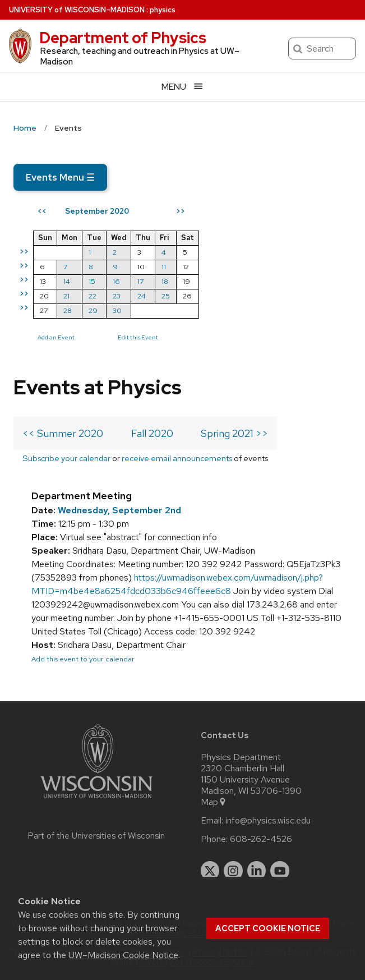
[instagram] (233, 871)
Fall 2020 (152, 433)
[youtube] (280, 871)
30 (117, 310)
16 (116, 281)
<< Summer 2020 (63, 433)
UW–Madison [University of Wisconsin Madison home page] (77, 10)
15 (92, 281)
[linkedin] (257, 871)
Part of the (96, 836)
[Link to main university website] (96, 800)
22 (93, 296)
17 (140, 281)
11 (164, 267)
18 (165, 281)
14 (67, 281)
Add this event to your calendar (83, 659)
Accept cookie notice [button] (268, 928)
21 (66, 296)
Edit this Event (138, 337)
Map (214, 802)
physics (163, 10)
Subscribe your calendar (66, 458)
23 (117, 296)
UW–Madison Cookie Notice (123, 955)
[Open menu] (182, 87)
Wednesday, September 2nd (119, 510)
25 (166, 296)
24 (142, 296)
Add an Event (56, 337)
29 (93, 310)
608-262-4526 (261, 839)
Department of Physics (123, 38)
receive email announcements (177, 458)
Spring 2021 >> (234, 433)
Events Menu (60, 177)
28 (68, 310)
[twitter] (210, 871)
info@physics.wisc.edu (268, 821)
